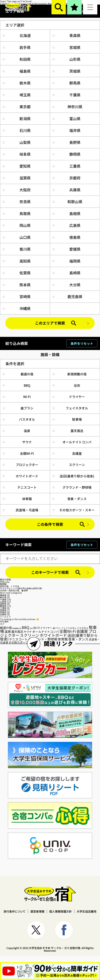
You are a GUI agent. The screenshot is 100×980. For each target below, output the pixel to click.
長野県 (67, 142)
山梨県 (17, 142)
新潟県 (17, 119)
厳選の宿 (18, 374)
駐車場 (67, 419)
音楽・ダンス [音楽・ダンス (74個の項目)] (78, 639)
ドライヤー (69, 397)
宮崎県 (17, 296)
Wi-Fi (17, 397)
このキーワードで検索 (50, 572)
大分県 (67, 285)
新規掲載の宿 (70, 374)
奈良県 (17, 202)
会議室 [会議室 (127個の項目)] (82, 631)
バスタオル (19, 419)
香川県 (17, 249)
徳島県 (67, 237)
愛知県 (17, 166)
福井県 (67, 130)
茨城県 (67, 71)
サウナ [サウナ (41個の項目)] (28, 632)
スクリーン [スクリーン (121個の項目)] (29, 635)
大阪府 (17, 190)
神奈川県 (68, 107)
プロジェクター (21, 465)
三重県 (67, 166)
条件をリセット (82, 343)
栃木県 (17, 83)
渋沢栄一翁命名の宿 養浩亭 (14, 590)
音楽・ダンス (70, 499)
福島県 (17, 71)
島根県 (67, 213)
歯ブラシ (18, 408)
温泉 (17, 431)
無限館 (3, 584)
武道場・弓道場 (21, 510)
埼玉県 (17, 95)
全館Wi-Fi (18, 453)
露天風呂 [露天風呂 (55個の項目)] (17, 631)
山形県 (67, 59)
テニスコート (20, 487)
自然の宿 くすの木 (10, 586)
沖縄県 (17, 308)
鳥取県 (17, 213)
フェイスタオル (70, 408)
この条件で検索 (50, 524)
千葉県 (67, 95)
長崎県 (67, 273)
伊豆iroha (5, 582)
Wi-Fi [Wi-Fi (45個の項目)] (37, 628)
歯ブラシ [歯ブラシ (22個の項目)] (57, 628)
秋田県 (17, 59)
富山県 (67, 119)
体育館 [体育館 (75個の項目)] (63, 639)
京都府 (67, 178)
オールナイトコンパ (72, 442)
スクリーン (69, 465)
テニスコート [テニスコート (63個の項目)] (18, 639)
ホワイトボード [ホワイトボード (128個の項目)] (53, 635)
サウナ (17, 442)
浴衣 (66, 385)
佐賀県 (17, 273)
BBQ (17, 385)
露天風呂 (68, 431)
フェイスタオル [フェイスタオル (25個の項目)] (69, 628)
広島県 (67, 225)
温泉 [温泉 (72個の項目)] (8, 631)
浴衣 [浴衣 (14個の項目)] (31, 628)
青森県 (67, 35)
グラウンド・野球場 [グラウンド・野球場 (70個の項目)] (43, 639)
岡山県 (17, 225)
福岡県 (67, 261)
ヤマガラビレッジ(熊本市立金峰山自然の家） (22, 588)
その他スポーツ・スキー (74, 510)
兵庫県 (67, 190)
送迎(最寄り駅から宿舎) (73, 476)
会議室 (67, 453)
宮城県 (67, 47)
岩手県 (17, 47)
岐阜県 (17, 154)
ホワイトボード (21, 476)
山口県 (17, 237)
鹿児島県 (68, 296)
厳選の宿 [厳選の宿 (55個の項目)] (6, 628)
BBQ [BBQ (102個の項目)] (26, 627)
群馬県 (67, 83)
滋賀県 (17, 178)
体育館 (17, 499)
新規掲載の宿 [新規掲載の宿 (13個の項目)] (17, 628)
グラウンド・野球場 (72, 487)
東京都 (17, 107)
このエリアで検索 (50, 323)
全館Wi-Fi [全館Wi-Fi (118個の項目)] (68, 631)
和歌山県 (68, 202)
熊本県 (17, 285)
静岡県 (67, 154)
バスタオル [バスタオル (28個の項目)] (83, 628)
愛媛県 (67, 249)
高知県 (17, 261)
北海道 (17, 35)
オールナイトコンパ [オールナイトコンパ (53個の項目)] (46, 632)
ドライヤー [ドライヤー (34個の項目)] (46, 628)
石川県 (17, 130)
